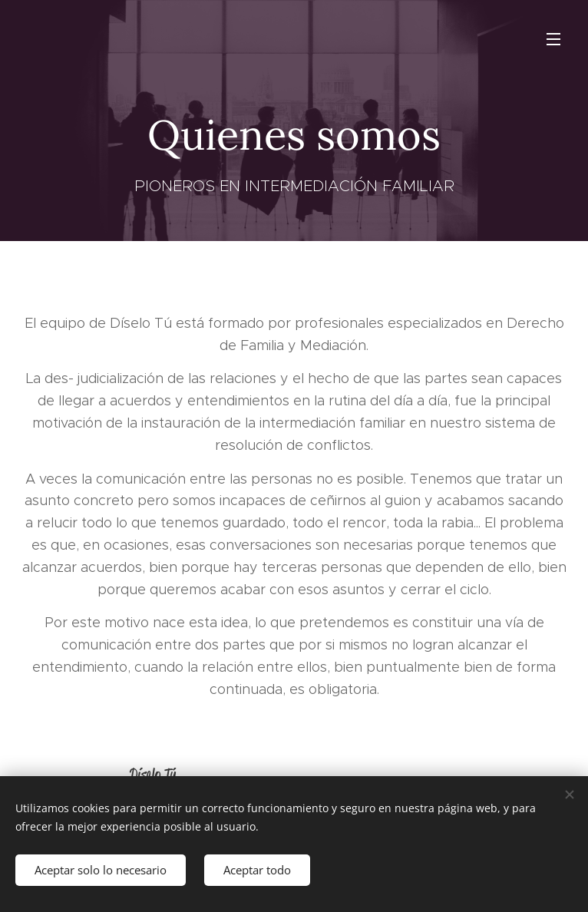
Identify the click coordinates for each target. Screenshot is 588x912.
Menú (553, 39)
